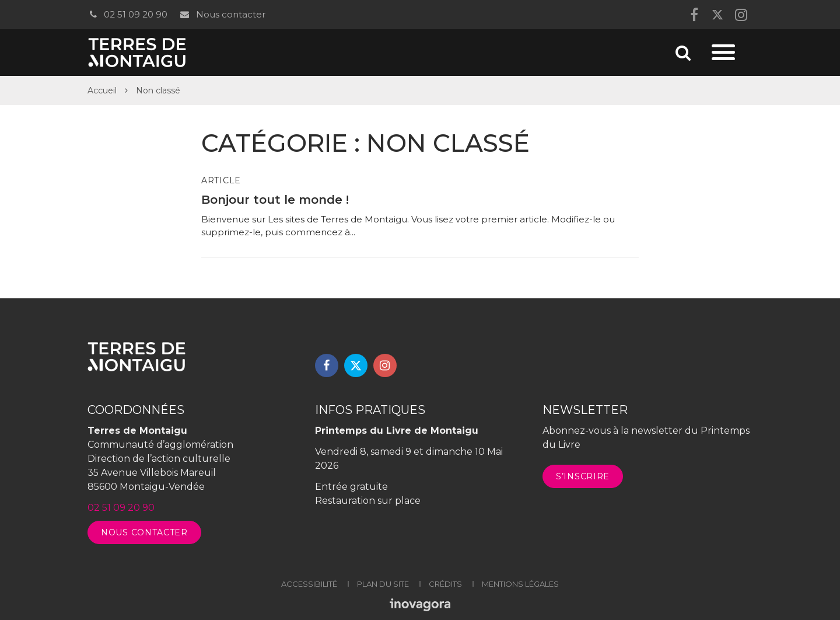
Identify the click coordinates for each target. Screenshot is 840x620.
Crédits (445, 584)
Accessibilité (309, 584)
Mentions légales (520, 584)
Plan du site (383, 584)
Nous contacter (222, 14)
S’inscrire (583, 476)
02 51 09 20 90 (127, 14)
